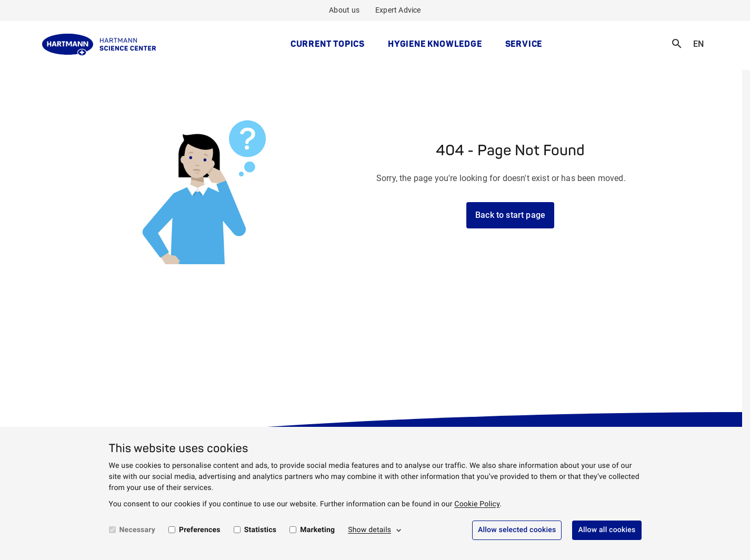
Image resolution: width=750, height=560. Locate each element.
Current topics (328, 44)
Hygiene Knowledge (435, 44)
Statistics (261, 530)
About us (344, 10)
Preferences (200, 530)
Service (524, 44)
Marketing (317, 530)
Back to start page (510, 215)
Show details (369, 530)
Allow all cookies (607, 530)
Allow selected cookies (517, 530)
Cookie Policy (477, 504)
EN (702, 37)
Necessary (137, 530)
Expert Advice (398, 10)
